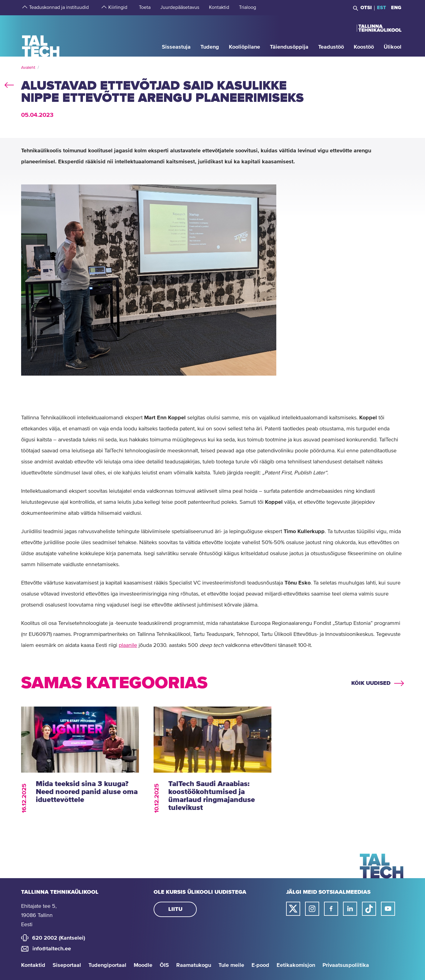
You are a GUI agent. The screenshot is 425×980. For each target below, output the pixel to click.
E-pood (260, 965)
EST (382, 8)
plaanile (128, 645)
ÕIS (164, 965)
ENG (396, 8)
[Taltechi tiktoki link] (369, 909)
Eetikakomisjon (296, 965)
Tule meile (231, 965)
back (9, 84)
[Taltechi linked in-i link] (350, 909)
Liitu (175, 909)
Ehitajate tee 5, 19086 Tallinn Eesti (39, 915)
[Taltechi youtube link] (388, 909)
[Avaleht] (41, 36)
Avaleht (28, 68)
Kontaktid (33, 965)
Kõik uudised (371, 683)
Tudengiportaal (107, 965)
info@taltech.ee (52, 949)
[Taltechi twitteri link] (293, 909)
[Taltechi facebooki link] (331, 909)
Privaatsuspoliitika (346, 965)
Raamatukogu (194, 965)
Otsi (366, 8)
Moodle (143, 965)
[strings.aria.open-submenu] (24, 8)
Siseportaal (67, 965)
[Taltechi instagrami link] (312, 909)
